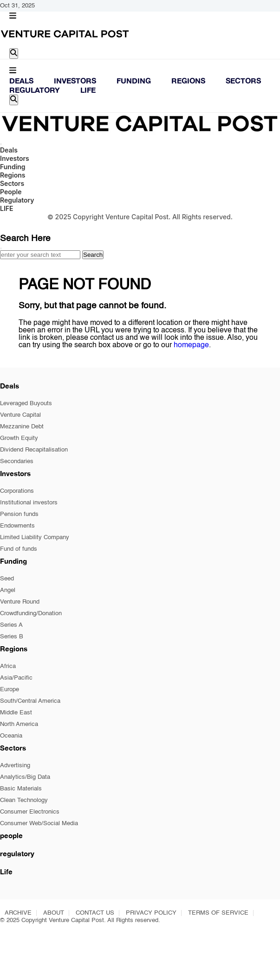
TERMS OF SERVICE (218, 913)
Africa (8, 666)
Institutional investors (29, 503)
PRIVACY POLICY (151, 913)
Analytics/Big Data (25, 777)
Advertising (15, 766)
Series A (11, 625)
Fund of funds (19, 549)
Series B (12, 637)
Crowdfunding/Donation (31, 614)
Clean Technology (24, 800)
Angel (8, 590)
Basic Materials (21, 789)
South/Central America (30, 701)
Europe (10, 690)
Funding (134, 80)
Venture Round (20, 602)
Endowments (17, 526)
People (11, 192)
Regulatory (35, 90)
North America (19, 724)
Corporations (17, 491)
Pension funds (19, 514)
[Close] (1, 248)
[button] (13, 16)
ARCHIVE (18, 913)
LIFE (88, 90)
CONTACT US (95, 913)
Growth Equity (19, 438)
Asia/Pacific (16, 678)
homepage (191, 345)
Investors (75, 80)
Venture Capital (20, 415)
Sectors (243, 80)
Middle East (16, 713)
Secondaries (17, 461)
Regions (188, 80)
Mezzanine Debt (22, 427)
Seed (7, 579)
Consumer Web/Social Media (39, 824)
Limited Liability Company (35, 538)
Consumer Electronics (30, 812)
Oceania (11, 736)
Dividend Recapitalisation (34, 450)
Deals (21, 80)
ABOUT (54, 913)
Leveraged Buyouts (26, 404)
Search (93, 255)
